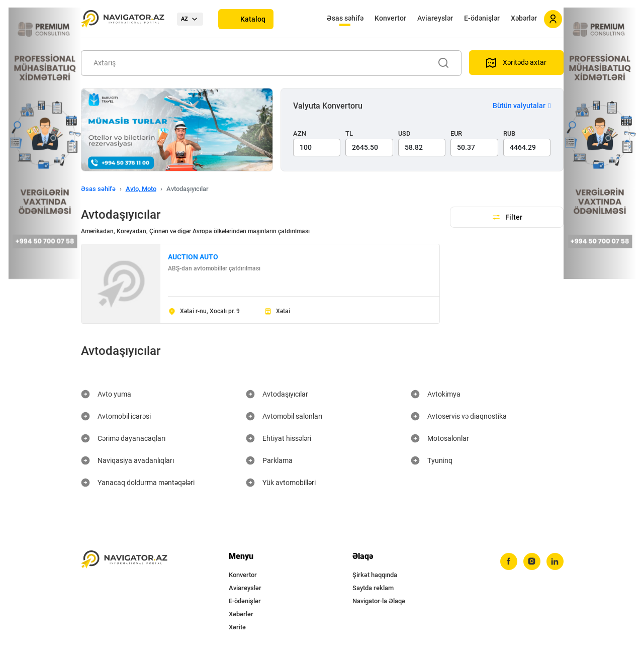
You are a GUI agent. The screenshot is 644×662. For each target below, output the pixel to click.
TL (349, 133)
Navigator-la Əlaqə (379, 601)
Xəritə (237, 627)
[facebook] (509, 561)
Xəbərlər (524, 18)
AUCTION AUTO (193, 257)
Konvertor (390, 18)
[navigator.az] (124, 560)
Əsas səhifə (345, 18)
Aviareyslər (435, 18)
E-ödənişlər (482, 18)
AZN (300, 133)
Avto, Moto (141, 189)
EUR (456, 133)
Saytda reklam (373, 588)
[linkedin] (555, 561)
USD (404, 133)
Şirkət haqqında (375, 575)
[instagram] (532, 561)
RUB (509, 133)
